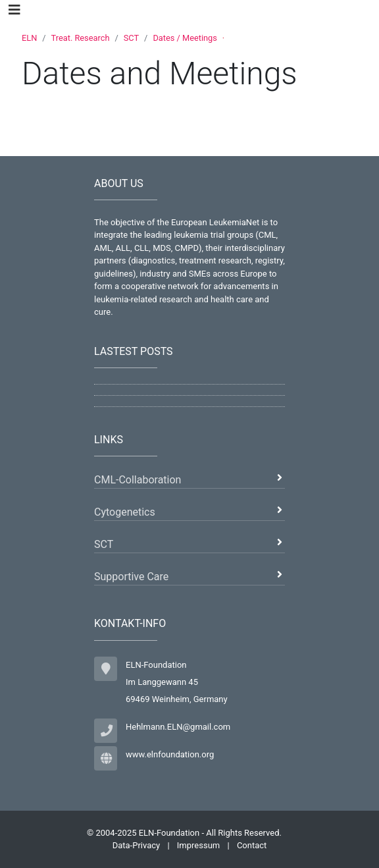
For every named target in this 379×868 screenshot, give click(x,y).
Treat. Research (81, 38)
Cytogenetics (125, 512)
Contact (252, 845)
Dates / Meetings (185, 38)
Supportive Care (131, 577)
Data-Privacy (137, 845)
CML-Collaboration (138, 480)
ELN (29, 38)
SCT (131, 38)
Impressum (198, 845)
